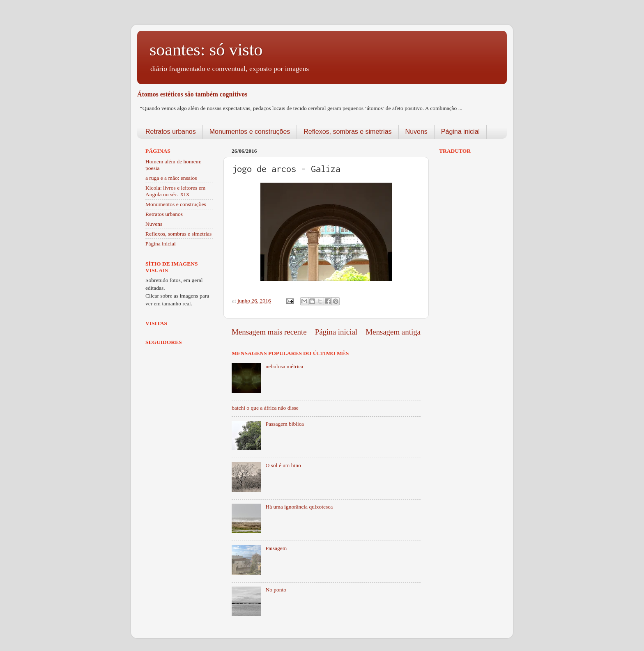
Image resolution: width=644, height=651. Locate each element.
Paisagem (276, 548)
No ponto (276, 590)
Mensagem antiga (393, 332)
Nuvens (416, 132)
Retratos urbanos (171, 132)
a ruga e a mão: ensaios (171, 178)
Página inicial (460, 132)
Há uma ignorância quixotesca (299, 507)
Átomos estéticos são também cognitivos (192, 94)
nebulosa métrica (284, 366)
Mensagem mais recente (269, 332)
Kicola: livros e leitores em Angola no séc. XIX (175, 191)
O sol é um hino (283, 465)
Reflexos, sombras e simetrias (347, 132)
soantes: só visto (206, 50)
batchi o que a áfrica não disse (265, 408)
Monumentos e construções (250, 132)
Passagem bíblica (284, 424)
